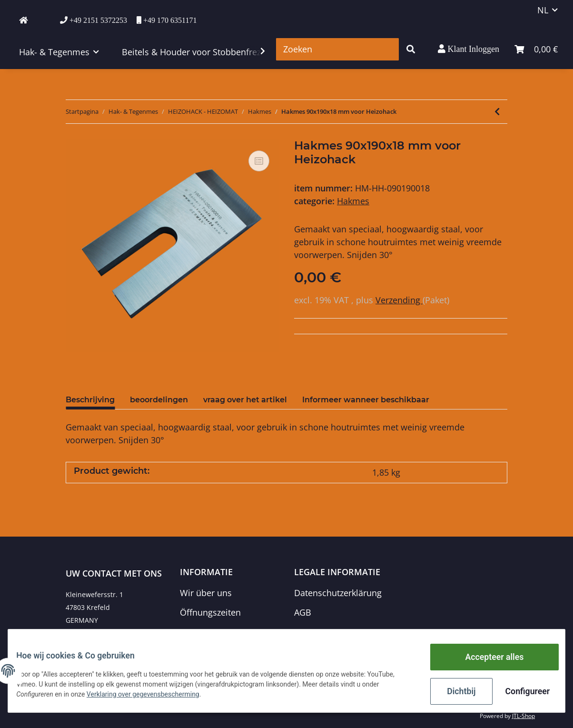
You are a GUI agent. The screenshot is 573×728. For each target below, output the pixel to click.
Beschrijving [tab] (90, 400)
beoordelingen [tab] (159, 400)
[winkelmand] (536, 49)
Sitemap (311, 632)
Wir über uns (206, 593)
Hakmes (353, 201)
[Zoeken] (337, 49)
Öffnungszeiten (210, 612)
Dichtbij (454, 692)
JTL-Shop (524, 716)
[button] (469, 49)
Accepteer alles (487, 661)
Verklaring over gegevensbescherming (150, 697)
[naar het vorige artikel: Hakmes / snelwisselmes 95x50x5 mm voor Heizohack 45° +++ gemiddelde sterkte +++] (497, 112)
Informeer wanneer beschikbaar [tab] (366, 400)
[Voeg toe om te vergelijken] (259, 161)
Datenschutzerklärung (338, 593)
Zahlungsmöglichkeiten (227, 632)
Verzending (399, 300)
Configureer (520, 692)
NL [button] (543, 10)
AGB (303, 612)
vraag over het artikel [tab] (245, 400)
